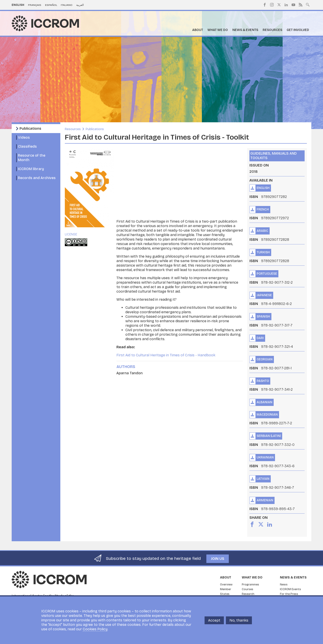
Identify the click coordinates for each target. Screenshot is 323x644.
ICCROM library (31, 169)
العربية (80, 5)
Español (51, 5)
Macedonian (267, 415)
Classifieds (27, 146)
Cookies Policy (95, 629)
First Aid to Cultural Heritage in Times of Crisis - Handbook (166, 355)
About (198, 30)
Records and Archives (37, 178)
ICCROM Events (290, 589)
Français (35, 5)
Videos (24, 137)
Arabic (262, 231)
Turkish (263, 252)
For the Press (289, 594)
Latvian (263, 479)
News (284, 585)
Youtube (293, 5)
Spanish (263, 317)
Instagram (272, 5)
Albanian (264, 402)
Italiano (67, 5)
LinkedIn (286, 5)
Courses (248, 589)
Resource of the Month (32, 158)
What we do (218, 30)
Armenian (265, 500)
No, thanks (239, 620)
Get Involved (298, 30)
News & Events (245, 30)
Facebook (265, 5)
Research (248, 594)
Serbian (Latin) (269, 436)
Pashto (263, 381)
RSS (301, 5)
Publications (30, 128)
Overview (226, 585)
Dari (260, 338)
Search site (308, 4)
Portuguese (267, 274)
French (263, 209)
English (18, 5)
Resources (272, 30)
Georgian (265, 359)
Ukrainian (265, 457)
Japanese (264, 295)
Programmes (250, 585)
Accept (214, 620)
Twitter (279, 5)
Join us (218, 559)
